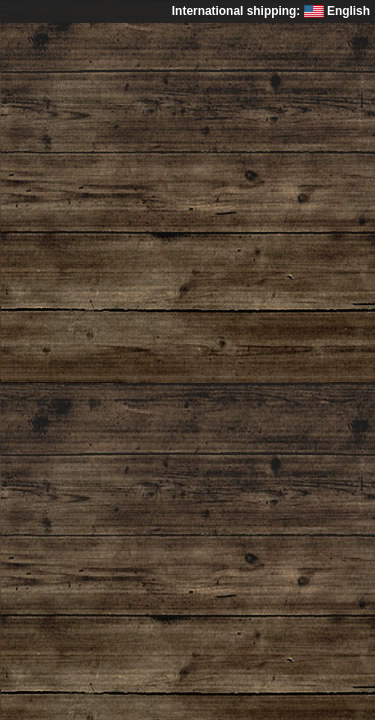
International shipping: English (271, 11)
